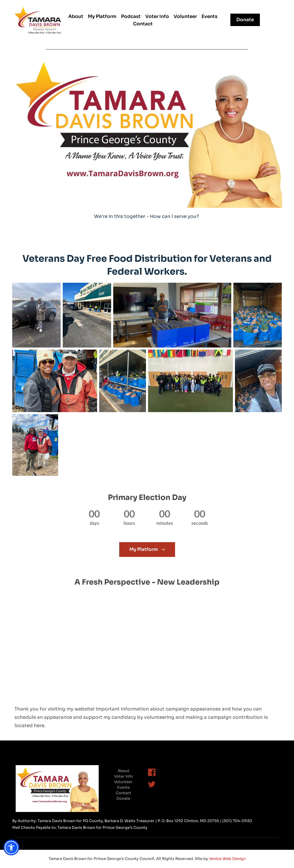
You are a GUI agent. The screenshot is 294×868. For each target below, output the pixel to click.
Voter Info (123, 776)
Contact (123, 793)
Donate (123, 798)
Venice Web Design (227, 859)
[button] (11, 847)
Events (123, 787)
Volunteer (123, 782)
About (123, 771)
